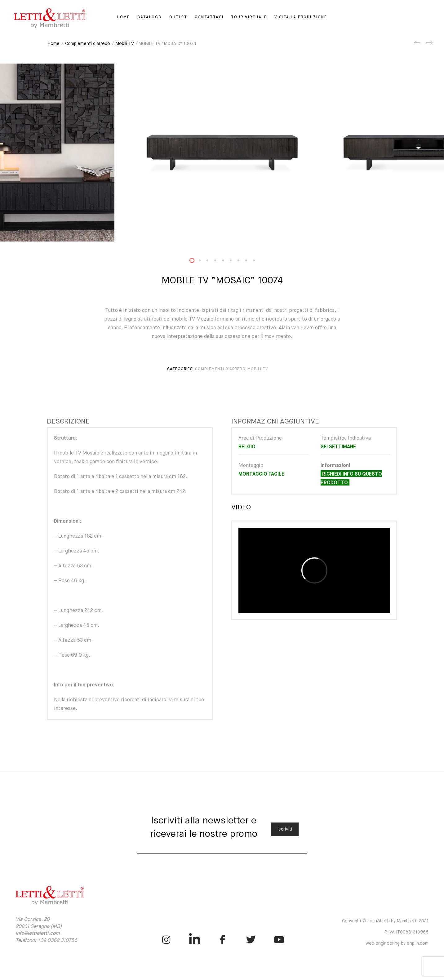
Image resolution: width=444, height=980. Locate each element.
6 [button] (234, 262)
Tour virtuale (249, 17)
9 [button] (258, 262)
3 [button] (211, 262)
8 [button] (250, 262)
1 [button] (196, 262)
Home (123, 17)
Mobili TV (125, 44)
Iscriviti (285, 829)
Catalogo (150, 17)
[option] (222, 153)
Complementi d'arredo (88, 44)
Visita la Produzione (301, 17)
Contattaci (209, 17)
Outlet (178, 17)
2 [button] (203, 262)
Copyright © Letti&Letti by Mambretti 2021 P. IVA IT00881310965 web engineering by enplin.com (385, 932)
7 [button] (242, 262)
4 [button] (219, 262)
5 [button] (227, 262)
